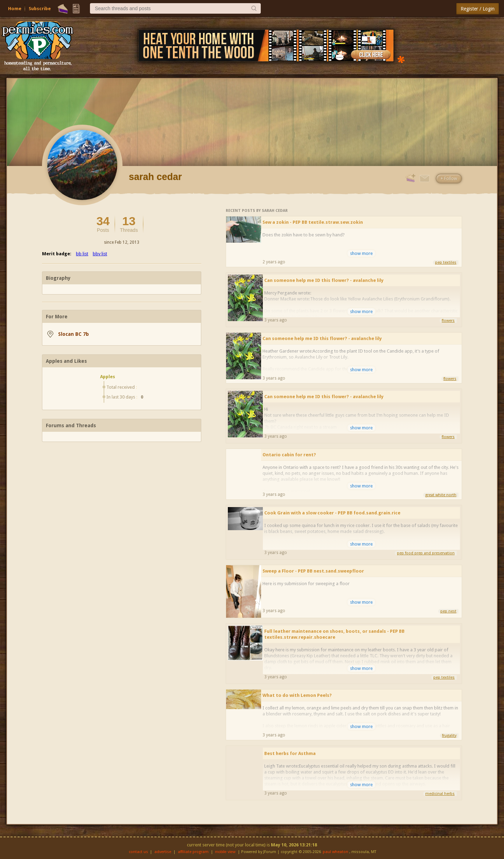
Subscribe (40, 9)
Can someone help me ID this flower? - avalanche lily (324, 280)
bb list (82, 254)
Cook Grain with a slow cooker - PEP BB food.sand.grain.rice (332, 513)
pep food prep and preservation (426, 553)
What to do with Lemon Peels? (297, 695)
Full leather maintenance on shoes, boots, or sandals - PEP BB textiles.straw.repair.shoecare (334, 634)
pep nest (448, 611)
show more (361, 253)
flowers (448, 321)
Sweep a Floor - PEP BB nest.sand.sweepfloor (313, 571)
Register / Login (478, 9)
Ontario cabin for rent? (289, 455)
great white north (441, 495)
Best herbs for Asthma (290, 753)
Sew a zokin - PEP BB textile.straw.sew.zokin (313, 222)
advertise (163, 852)
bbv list (100, 254)
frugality (449, 736)
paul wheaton (335, 852)
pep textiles (446, 262)
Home (15, 9)
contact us (138, 852)
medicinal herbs (440, 794)
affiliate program (193, 852)
